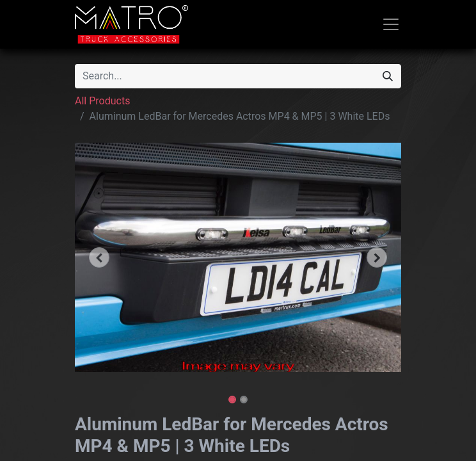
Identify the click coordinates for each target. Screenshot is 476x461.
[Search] (388, 76)
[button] (99, 257)
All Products (102, 101)
